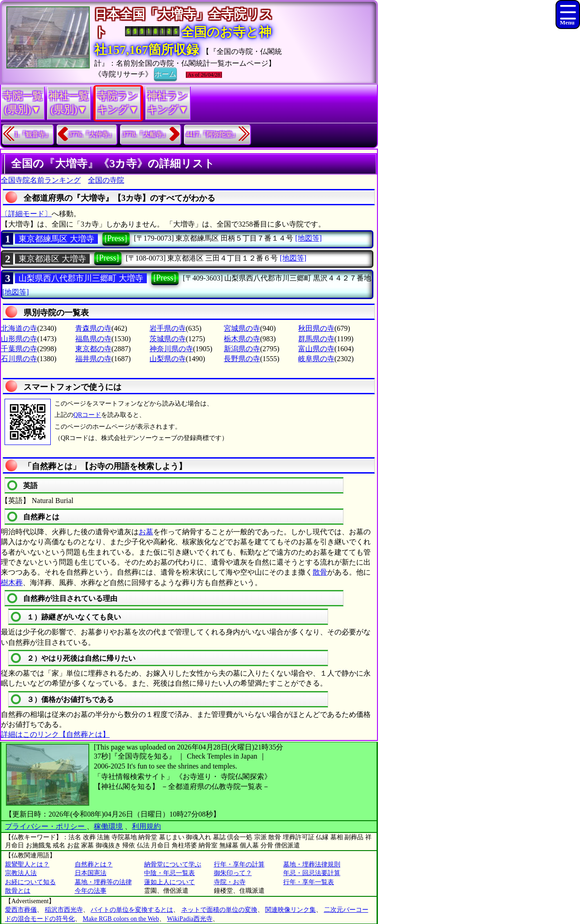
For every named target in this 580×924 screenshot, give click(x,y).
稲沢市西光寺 (64, 910)
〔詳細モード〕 (26, 214)
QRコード (87, 415)
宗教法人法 (21, 873)
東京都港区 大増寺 (52, 259)
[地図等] (308, 238)
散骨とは (18, 891)
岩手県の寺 (168, 328)
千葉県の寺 (19, 349)
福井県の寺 (93, 359)
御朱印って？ (233, 873)
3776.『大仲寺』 (92, 134)
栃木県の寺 (242, 339)
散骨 (320, 572)
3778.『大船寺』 (145, 134)
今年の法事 (91, 891)
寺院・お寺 (230, 882)
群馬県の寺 (316, 339)
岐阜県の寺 (316, 359)
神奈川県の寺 (171, 349)
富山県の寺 (316, 349)
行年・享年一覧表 (309, 882)
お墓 (146, 532)
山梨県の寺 (168, 359)
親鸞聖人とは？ (27, 864)
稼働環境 (108, 826)
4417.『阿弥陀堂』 (213, 134)
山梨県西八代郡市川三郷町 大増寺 (81, 278)
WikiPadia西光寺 (190, 919)
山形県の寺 (19, 339)
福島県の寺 (93, 339)
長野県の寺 (242, 359)
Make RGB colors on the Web (121, 919)
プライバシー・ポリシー (46, 826)
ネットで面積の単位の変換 (219, 910)
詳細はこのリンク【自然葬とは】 (55, 734)
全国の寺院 (106, 180)
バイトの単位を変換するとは (132, 910)
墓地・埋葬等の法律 (103, 882)
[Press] (116, 238)
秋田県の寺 (316, 328)
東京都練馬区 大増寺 (56, 239)
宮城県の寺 (242, 328)
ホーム (165, 73)
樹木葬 (12, 583)
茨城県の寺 (168, 339)
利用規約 (146, 826)
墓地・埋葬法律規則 (312, 864)
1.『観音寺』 (33, 134)
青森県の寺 (93, 328)
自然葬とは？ (94, 864)
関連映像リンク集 (290, 910)
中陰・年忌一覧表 (169, 873)
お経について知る (30, 882)
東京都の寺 (93, 349)
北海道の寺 (19, 328)
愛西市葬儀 (21, 910)
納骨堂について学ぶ (173, 864)
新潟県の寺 (242, 349)
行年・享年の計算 (239, 864)
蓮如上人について (169, 882)
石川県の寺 (19, 359)
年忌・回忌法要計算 (312, 873)
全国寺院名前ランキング (41, 180)
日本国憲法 (91, 873)
